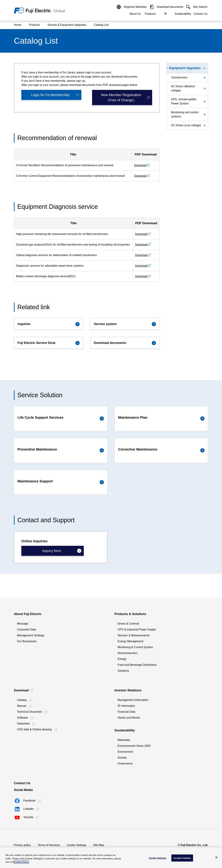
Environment (125, 752)
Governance (125, 764)
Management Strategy (31, 635)
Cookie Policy (21, 862)
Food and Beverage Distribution (137, 665)
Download (140, 165)
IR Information (126, 706)
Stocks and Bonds (129, 718)
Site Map (99, 845)
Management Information (133, 700)
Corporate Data (26, 629)
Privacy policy (22, 845)
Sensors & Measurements (134, 635)
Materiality (124, 740)
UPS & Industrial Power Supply (137, 629)
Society (122, 758)
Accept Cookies (182, 858)
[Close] (216, 857)
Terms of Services (49, 845)
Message (23, 624)
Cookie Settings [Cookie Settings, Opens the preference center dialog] (157, 858)
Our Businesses (27, 641)
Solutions (123, 671)
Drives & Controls (128, 624)
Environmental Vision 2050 (134, 746)
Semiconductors (128, 653)
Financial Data (126, 712)
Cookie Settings (76, 845)
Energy (122, 659)
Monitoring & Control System (135, 647)
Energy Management (131, 641)
